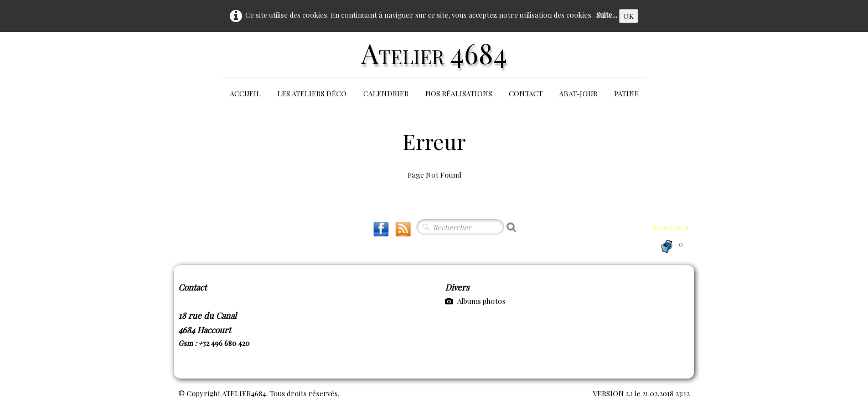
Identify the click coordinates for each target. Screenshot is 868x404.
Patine (626, 93)
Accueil (245, 93)
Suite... (607, 15)
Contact (526, 93)
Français (671, 227)
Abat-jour (578, 93)
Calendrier (386, 93)
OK (629, 16)
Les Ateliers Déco (312, 93)
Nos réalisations (459, 93)
